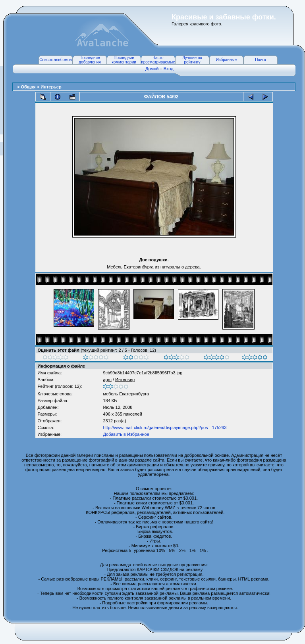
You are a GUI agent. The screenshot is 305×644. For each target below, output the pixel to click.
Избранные (226, 60)
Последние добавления (90, 60)
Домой (152, 69)
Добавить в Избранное (126, 434)
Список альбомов (56, 60)
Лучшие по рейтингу (192, 60)
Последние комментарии (124, 60)
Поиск (261, 60)
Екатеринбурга (134, 394)
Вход (169, 69)
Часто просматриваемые (158, 60)
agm (107, 379)
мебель (110, 394)
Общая (29, 87)
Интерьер (51, 87)
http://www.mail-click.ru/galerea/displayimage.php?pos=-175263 (165, 427)
